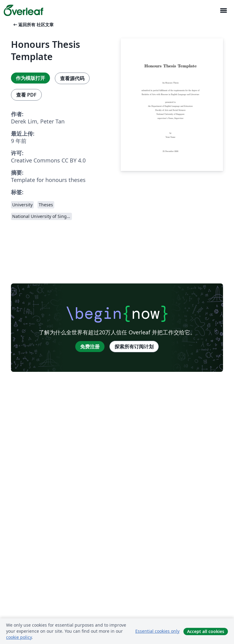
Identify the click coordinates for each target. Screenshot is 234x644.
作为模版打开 (30, 78)
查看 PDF (26, 95)
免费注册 (90, 347)
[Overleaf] (23, 10)
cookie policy (19, 637)
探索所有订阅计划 (134, 347)
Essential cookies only (157, 631)
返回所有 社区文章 (33, 25)
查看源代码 (72, 78)
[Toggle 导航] (223, 11)
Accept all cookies (206, 631)
